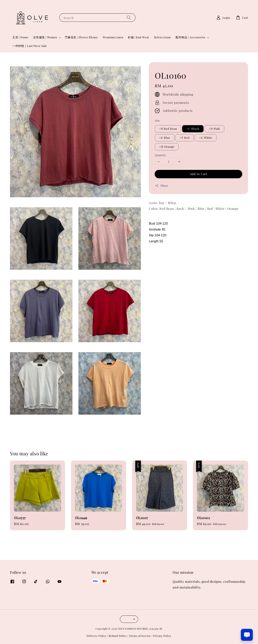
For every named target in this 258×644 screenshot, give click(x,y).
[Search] (129, 17)
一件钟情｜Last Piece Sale (30, 46)
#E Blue (165, 138)
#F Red (185, 138)
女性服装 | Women (45, 37)
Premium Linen (113, 37)
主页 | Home (20, 37)
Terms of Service (140, 636)
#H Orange (167, 147)
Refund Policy (118, 636)
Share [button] (162, 186)
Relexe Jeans (162, 37)
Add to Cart (199, 174)
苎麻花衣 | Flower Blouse (81, 37)
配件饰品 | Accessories (190, 37)
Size (157, 120)
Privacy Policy (162, 636)
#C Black (193, 129)
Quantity (160, 155)
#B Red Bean (168, 129)
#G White (206, 138)
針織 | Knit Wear (138, 37)
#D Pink (214, 129)
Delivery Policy (97, 636)
